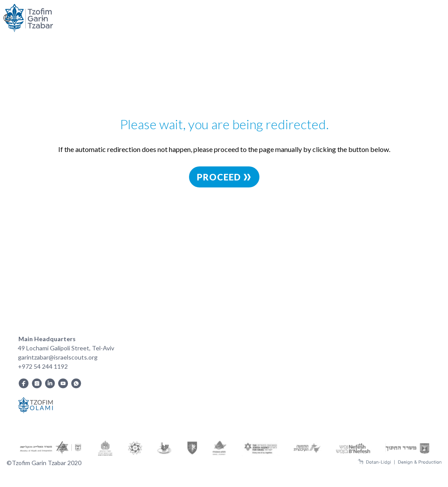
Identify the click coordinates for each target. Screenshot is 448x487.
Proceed (224, 177)
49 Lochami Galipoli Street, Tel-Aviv (66, 348)
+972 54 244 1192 (43, 366)
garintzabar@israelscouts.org (58, 357)
